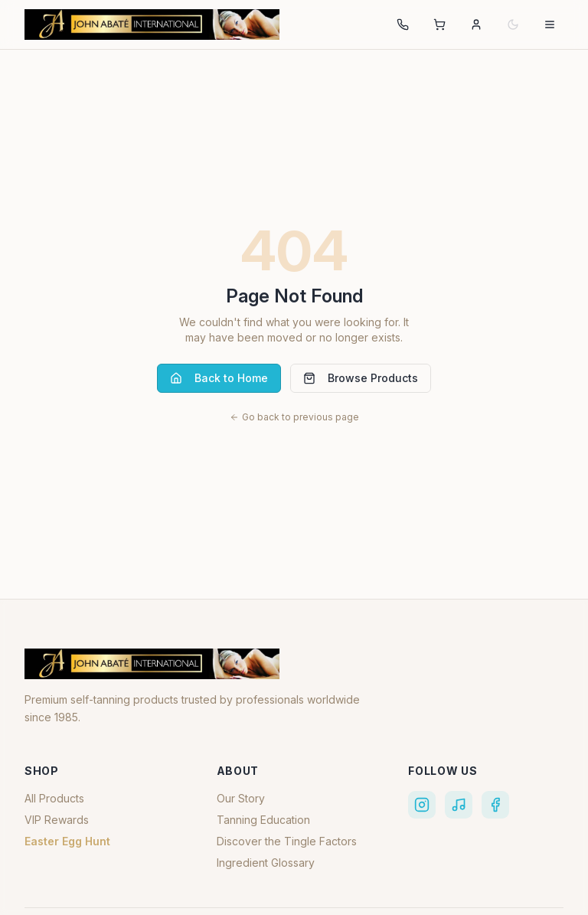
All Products (54, 798)
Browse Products (361, 378)
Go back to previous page (294, 417)
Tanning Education (263, 820)
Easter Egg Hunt (67, 841)
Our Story (241, 798)
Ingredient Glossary (266, 863)
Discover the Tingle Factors (287, 841)
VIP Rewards (57, 820)
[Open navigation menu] (550, 25)
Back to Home (219, 378)
